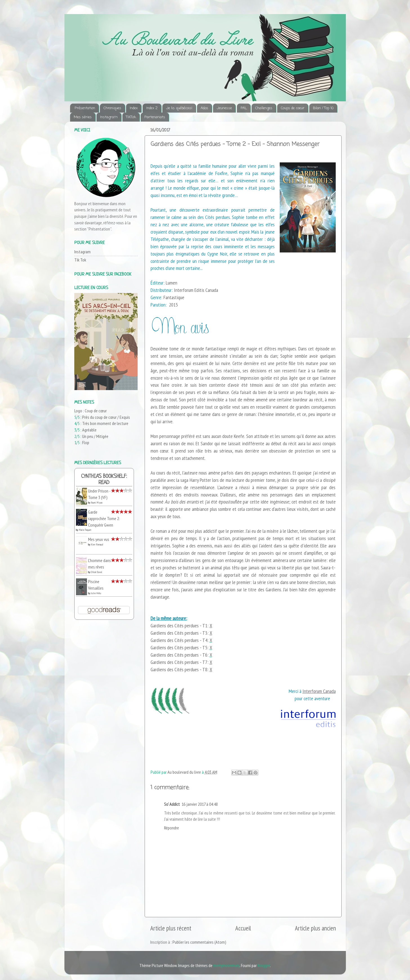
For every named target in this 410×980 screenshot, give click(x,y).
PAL (244, 108)
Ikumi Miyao (97, 503)
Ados (204, 108)
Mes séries (83, 117)
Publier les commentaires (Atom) (199, 942)
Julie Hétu (96, 593)
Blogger (264, 965)
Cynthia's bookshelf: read (104, 480)
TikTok (131, 117)
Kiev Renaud (97, 544)
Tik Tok (80, 260)
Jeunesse (224, 108)
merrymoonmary (226, 965)
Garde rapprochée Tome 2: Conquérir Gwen (104, 518)
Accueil (243, 928)
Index (134, 108)
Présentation (85, 108)
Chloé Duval (97, 572)
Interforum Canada (319, 691)
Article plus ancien (315, 928)
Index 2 (152, 108)
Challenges (264, 108)
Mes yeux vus (99, 539)
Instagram (109, 117)
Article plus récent (171, 928)
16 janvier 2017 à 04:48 (200, 804)
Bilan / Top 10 (323, 108)
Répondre (172, 828)
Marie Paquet (85, 530)
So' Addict (172, 804)
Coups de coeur (293, 108)
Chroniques (112, 108)
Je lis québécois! (179, 108)
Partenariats (155, 117)
